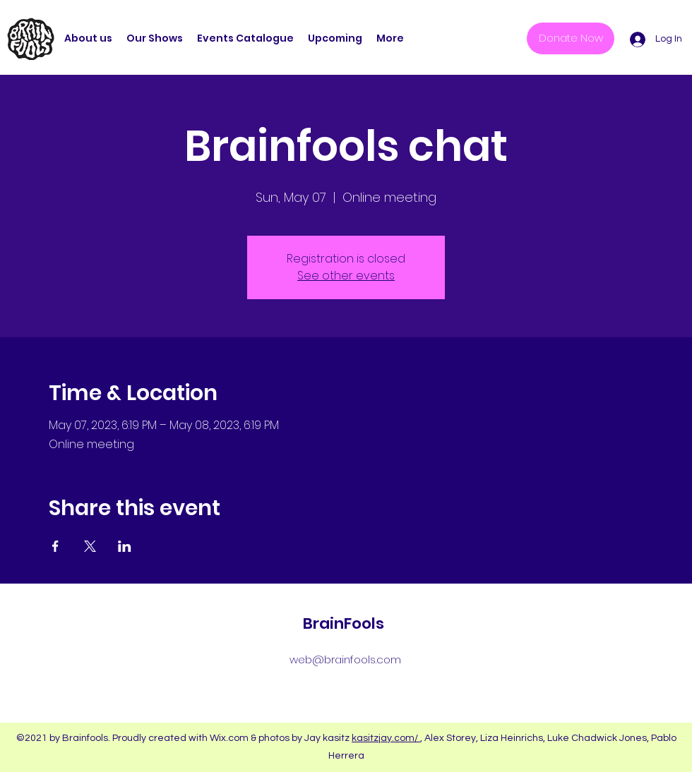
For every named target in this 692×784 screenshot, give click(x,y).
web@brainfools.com (345, 659)
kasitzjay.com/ (386, 738)
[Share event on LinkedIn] (125, 546)
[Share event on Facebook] (55, 546)
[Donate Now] (571, 38)
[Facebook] (357, 692)
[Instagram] (335, 692)
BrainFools (344, 623)
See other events (346, 276)
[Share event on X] (90, 546)
